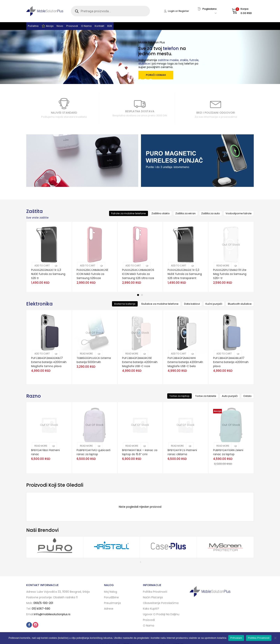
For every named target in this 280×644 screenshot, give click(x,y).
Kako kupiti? (151, 609)
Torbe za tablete (206, 396)
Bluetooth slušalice (240, 304)
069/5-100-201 (43, 603)
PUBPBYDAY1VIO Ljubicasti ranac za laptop (94, 452)
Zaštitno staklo (161, 213)
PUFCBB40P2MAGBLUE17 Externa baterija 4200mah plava (231, 362)
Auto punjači (230, 396)
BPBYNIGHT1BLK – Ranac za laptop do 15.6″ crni (140, 452)
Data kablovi (192, 304)
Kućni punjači (214, 304)
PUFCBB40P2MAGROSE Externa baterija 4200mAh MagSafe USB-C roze (140, 362)
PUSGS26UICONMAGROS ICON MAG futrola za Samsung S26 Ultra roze (138, 274)
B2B (110, 26)
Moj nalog (111, 592)
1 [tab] (138, 295)
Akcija (48, 26)
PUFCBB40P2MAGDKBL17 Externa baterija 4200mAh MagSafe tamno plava (49, 362)
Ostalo (247, 396)
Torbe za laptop (179, 396)
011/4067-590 (41, 609)
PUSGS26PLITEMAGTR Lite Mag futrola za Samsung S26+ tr (230, 274)
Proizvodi (72, 26)
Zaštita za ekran (185, 213)
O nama (86, 26)
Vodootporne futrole (239, 213)
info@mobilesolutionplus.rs (52, 614)
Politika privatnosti (155, 592)
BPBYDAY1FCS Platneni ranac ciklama (182, 452)
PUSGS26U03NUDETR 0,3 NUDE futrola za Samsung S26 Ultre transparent (185, 274)
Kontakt (99, 26)
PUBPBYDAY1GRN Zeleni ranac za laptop (228, 452)
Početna (33, 26)
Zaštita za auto (211, 213)
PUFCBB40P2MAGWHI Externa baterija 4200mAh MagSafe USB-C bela (185, 362)
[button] (238, 11)
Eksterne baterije (125, 304)
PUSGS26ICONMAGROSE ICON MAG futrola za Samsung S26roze (92, 274)
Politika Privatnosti (259, 638)
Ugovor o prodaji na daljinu (161, 614)
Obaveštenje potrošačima (161, 603)
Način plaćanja (153, 597)
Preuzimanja (112, 603)
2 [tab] (142, 295)
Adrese (109, 609)
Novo (60, 26)
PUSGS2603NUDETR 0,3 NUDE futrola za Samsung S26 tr (48, 274)
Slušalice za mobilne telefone (160, 304)
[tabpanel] (49, 257)
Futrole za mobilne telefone (129, 213)
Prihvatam (236, 638)
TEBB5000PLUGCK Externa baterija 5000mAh (94, 360)
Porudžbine (111, 597)
